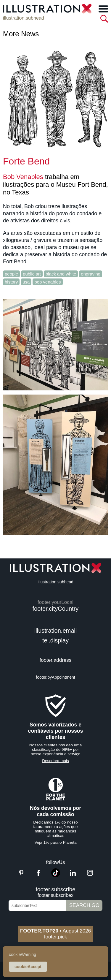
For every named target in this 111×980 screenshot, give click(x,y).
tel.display (55, 640)
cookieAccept (28, 967)
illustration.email (55, 631)
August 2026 (55, 931)
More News (21, 34)
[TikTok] (56, 876)
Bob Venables (23, 177)
